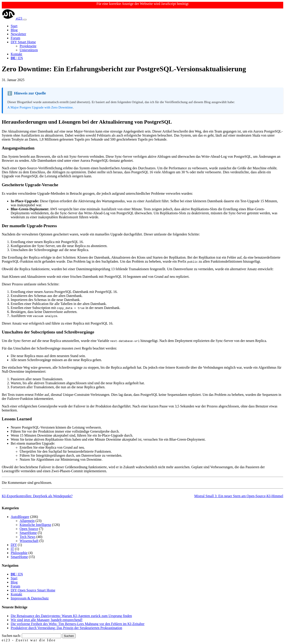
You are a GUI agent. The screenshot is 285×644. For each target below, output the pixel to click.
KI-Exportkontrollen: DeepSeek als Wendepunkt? (37, 496)
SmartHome (28, 533)
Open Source (29, 529)
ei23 (12, 18)
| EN (17, 58)
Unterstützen (29, 50)
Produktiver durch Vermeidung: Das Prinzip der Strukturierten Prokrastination (66, 628)
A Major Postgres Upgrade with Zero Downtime (40, 107)
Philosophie (19, 553)
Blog (14, 30)
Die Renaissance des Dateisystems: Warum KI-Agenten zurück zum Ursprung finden (71, 616)
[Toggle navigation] (25, 20)
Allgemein (27, 521)
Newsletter (18, 34)
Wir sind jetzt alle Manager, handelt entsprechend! (47, 620)
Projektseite (28, 46)
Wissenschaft (29, 541)
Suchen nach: (11, 636)
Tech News (27, 537)
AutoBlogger (20, 517)
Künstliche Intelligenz (35, 525)
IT (12, 549)
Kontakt (16, 54)
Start (14, 26)
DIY (14, 545)
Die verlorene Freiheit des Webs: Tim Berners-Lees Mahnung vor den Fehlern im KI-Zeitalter (78, 624)
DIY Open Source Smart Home (33, 590)
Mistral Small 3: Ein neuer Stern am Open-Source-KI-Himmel (239, 496)
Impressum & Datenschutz (30, 598)
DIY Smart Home (23, 42)
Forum (15, 38)
